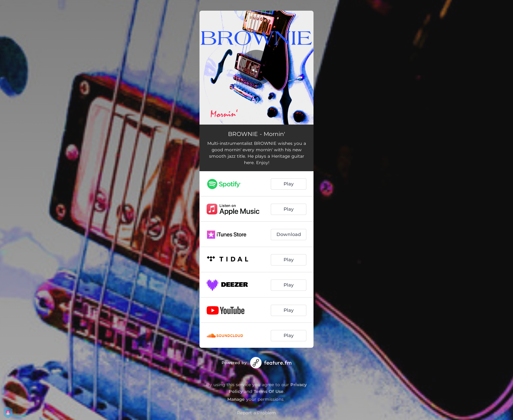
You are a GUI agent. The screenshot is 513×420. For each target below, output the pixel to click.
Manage (236, 399)
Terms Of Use (269, 391)
